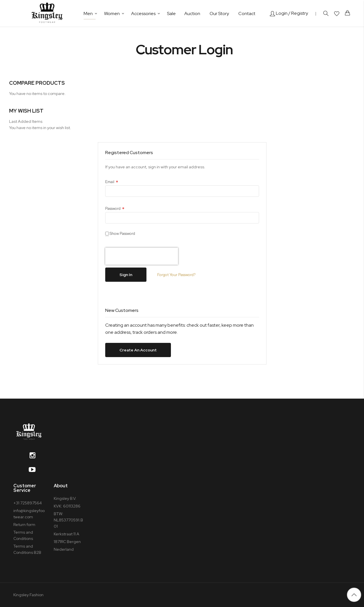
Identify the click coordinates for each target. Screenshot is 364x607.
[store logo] (47, 13)
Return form (24, 525)
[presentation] (142, 256)
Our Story (219, 14)
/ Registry (298, 13)
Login (279, 13)
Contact (247, 14)
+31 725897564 (28, 503)
